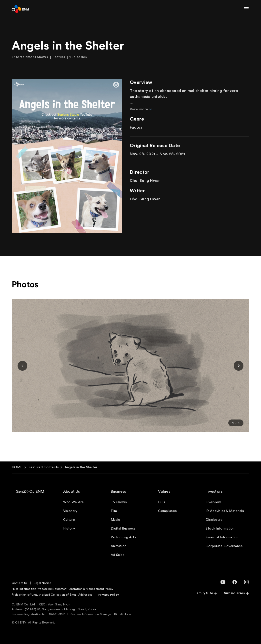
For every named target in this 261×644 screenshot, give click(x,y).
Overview (213, 502)
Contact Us (20, 583)
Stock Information (220, 529)
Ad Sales (118, 555)
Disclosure (214, 520)
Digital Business (123, 529)
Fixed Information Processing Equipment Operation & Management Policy (62, 589)
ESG (161, 502)
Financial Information (222, 537)
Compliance (167, 511)
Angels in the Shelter (81, 467)
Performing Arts (123, 537)
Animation (119, 546)
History (69, 529)
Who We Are (73, 502)
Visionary (70, 511)
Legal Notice (42, 583)
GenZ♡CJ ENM (30, 491)
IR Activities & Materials (225, 511)
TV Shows (119, 502)
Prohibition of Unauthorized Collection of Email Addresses (52, 595)
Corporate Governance (224, 546)
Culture (69, 520)
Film (114, 511)
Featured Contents (44, 467)
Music (115, 520)
